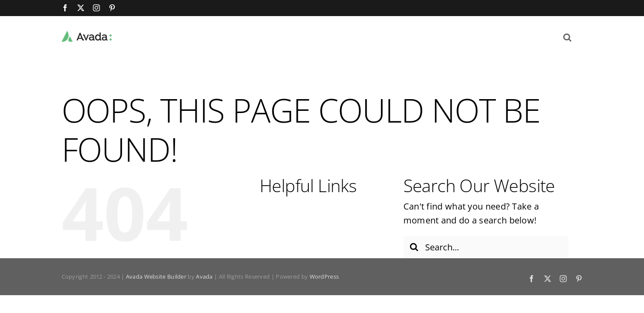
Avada (204, 276)
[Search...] (486, 247)
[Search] (414, 247)
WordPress (324, 276)
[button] (578, 37)
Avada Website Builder (156, 276)
